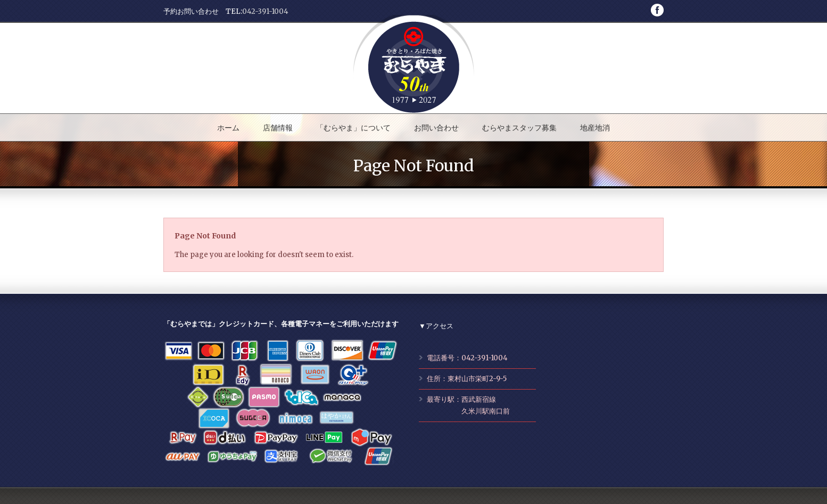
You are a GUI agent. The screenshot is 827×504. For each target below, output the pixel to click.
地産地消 (595, 128)
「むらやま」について (353, 128)
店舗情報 (278, 128)
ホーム (228, 128)
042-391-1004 (265, 11)
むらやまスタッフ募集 (519, 128)
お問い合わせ (436, 128)
